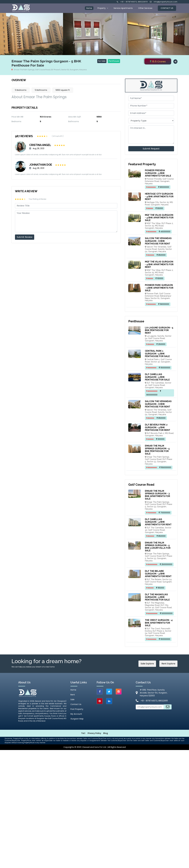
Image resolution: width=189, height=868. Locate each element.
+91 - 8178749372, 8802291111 (134, 2)
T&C (83, 733)
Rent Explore (168, 664)
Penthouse (114, 61)
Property (103, 8)
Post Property (77, 709)
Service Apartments (123, 8)
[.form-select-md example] (151, 121)
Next (188, 34)
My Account (76, 714)
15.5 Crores (158, 61)
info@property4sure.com (166, 2)
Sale (72, 699)
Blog (106, 733)
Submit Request (151, 149)
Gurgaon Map (77, 719)
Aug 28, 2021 (37, 148)
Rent (73, 695)
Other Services (145, 8)
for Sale (102, 61)
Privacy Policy (94, 733)
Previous (1, 34)
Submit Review (25, 237)
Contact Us (167, 8)
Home (89, 8)
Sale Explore (147, 664)
